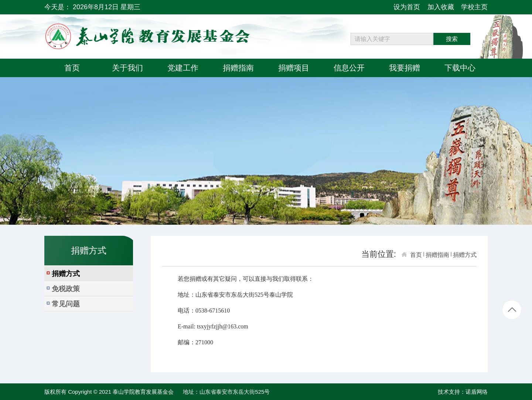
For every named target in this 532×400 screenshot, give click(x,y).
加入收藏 (441, 7)
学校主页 (474, 7)
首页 (416, 255)
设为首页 (407, 7)
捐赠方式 (465, 255)
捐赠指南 (437, 255)
